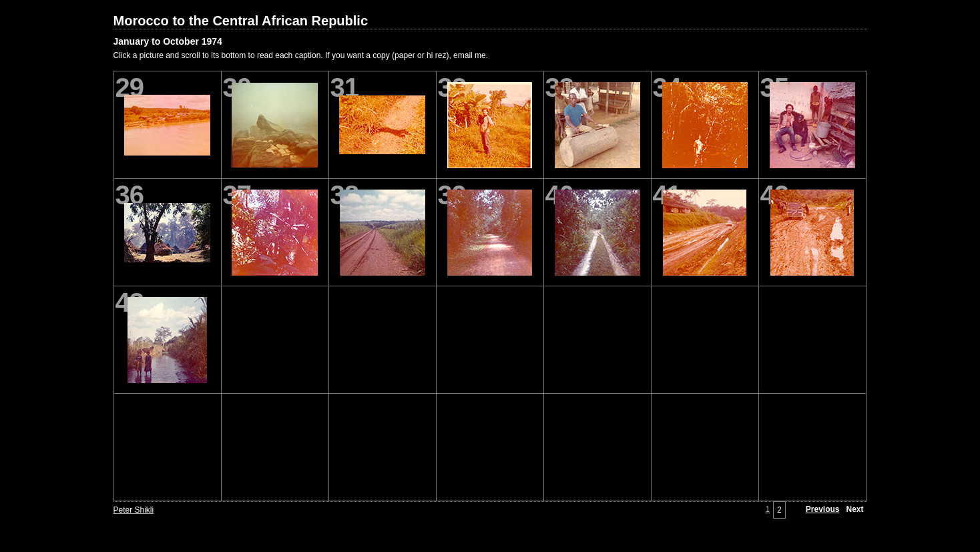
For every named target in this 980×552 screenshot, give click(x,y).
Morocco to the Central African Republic (241, 21)
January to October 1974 (168, 41)
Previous (823, 509)
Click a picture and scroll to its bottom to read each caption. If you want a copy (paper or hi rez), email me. (301, 55)
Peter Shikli (134, 510)
